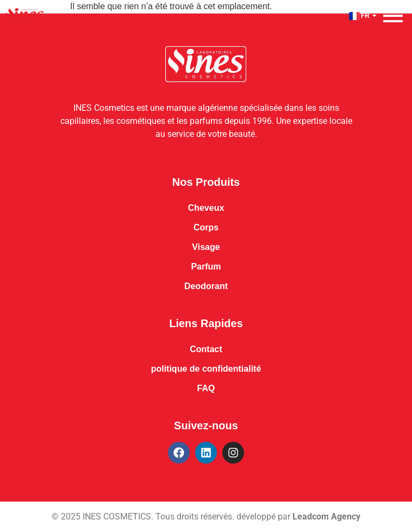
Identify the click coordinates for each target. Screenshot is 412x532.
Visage (206, 247)
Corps (206, 227)
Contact (206, 349)
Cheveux (206, 208)
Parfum (206, 267)
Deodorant (206, 286)
